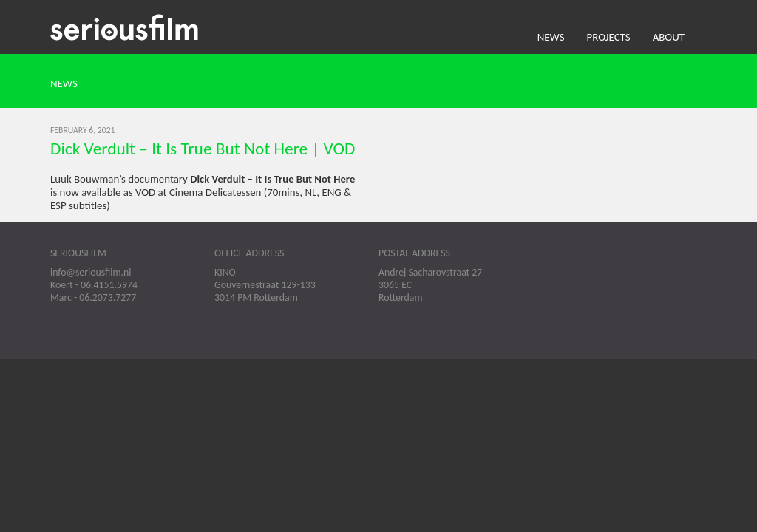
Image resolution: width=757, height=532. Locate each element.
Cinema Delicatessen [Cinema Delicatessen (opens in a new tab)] (215, 192)
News (551, 37)
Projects (609, 37)
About (669, 37)
